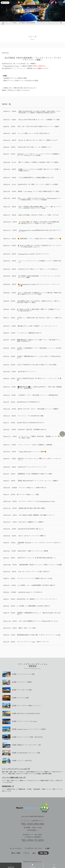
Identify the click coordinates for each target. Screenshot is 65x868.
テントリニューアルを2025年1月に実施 (30, 416)
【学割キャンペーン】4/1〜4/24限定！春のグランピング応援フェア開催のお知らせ (39, 170)
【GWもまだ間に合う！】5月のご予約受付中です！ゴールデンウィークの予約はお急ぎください (40, 246)
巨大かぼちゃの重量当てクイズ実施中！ (32, 522)
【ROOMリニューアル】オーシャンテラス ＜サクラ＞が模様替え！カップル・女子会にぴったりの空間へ (39, 155)
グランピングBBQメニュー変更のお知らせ (32, 488)
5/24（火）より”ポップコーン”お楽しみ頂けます (34, 571)
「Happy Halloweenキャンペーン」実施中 (32, 452)
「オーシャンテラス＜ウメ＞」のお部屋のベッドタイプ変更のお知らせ (39, 261)
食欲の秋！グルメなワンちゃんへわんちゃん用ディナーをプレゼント (39, 459)
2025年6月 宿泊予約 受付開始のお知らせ (32, 429)
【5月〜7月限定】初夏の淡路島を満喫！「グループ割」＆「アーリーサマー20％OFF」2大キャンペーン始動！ (39, 207)
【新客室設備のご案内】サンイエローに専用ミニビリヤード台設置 (40, 565)
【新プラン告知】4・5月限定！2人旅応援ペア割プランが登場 (38, 162)
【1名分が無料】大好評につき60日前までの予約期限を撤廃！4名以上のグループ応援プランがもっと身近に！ (39, 223)
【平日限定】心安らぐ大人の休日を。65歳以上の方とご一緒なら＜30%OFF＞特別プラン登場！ (39, 302)
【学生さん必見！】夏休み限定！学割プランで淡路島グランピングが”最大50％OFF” (39, 310)
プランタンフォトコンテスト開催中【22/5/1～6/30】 (35, 578)
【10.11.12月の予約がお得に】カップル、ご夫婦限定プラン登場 (39, 120)
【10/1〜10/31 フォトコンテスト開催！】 (32, 536)
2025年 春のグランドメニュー (27, 371)
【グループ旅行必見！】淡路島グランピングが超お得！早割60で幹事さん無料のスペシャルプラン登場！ (39, 293)
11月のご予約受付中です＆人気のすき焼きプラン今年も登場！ (37, 365)
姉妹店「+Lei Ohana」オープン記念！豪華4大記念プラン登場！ (39, 191)
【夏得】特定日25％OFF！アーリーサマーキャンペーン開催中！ (38, 481)
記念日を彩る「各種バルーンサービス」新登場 (33, 551)
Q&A (34, 853)
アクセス (26, 853)
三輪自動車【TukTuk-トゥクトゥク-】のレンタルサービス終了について (39, 543)
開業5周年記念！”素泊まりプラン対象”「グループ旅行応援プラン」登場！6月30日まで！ (39, 340)
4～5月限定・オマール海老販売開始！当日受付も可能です (37, 585)
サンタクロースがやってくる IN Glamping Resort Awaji (37, 501)
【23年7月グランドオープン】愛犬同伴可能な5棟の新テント (37, 558)
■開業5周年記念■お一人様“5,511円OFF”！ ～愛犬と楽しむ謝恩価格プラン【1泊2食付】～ (40, 387)
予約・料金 (43, 853)
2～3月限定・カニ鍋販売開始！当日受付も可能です (34, 606)
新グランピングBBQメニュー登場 (28, 494)
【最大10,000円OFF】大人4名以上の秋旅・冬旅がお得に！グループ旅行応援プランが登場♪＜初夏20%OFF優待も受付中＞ (39, 112)
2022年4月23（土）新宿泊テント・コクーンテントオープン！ (37, 599)
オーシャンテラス (16, 848)
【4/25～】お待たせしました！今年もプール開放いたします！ (38, 140)
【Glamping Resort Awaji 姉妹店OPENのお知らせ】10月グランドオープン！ (40, 231)
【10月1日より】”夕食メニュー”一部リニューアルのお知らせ (38, 269)
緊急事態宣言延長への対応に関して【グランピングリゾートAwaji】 (39, 635)
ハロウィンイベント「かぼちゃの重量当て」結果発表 (35, 445)
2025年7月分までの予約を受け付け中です (30, 423)
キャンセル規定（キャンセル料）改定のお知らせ (34, 133)
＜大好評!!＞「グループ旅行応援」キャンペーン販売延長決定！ (38, 395)
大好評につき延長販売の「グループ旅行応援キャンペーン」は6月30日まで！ (39, 349)
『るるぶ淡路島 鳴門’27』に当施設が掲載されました (36, 178)
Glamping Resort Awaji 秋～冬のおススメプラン (33, 254)
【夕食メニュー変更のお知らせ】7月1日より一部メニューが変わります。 (39, 318)
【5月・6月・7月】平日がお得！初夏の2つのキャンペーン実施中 (38, 126)
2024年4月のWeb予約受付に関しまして (31, 529)
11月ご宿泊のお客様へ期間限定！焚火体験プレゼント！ (37, 515)
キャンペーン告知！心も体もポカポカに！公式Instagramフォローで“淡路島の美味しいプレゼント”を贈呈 (39, 199)
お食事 (47, 848)
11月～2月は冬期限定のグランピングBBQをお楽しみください (39, 621)
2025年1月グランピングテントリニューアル (32, 467)
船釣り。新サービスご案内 (27, 628)
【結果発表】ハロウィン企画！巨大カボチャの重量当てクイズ (39, 239)
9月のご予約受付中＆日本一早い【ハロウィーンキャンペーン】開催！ (39, 379)
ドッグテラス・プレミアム (33, 848)
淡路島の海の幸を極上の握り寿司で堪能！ (32, 508)
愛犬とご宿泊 (16, 853)
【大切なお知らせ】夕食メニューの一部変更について (34, 147)
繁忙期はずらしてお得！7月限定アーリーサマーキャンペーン (38, 326)
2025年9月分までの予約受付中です (28, 402)
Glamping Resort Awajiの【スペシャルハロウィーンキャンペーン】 (39, 285)
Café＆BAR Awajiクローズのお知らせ (30, 592)
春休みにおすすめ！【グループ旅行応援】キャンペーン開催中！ (39, 409)
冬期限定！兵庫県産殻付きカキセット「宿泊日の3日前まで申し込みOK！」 (39, 613)
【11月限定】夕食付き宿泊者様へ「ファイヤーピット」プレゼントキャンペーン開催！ (39, 277)
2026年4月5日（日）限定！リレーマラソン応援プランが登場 (38, 184)
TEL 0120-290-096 (33, 824)
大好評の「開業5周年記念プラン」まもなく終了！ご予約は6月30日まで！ (39, 357)
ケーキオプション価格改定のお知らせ (29, 333)
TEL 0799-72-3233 (32, 840)
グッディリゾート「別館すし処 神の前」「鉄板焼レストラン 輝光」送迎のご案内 (39, 437)
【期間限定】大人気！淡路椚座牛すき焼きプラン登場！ (35, 474)
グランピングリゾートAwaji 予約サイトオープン (33, 642)
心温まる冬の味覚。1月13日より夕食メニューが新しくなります (38, 215)
